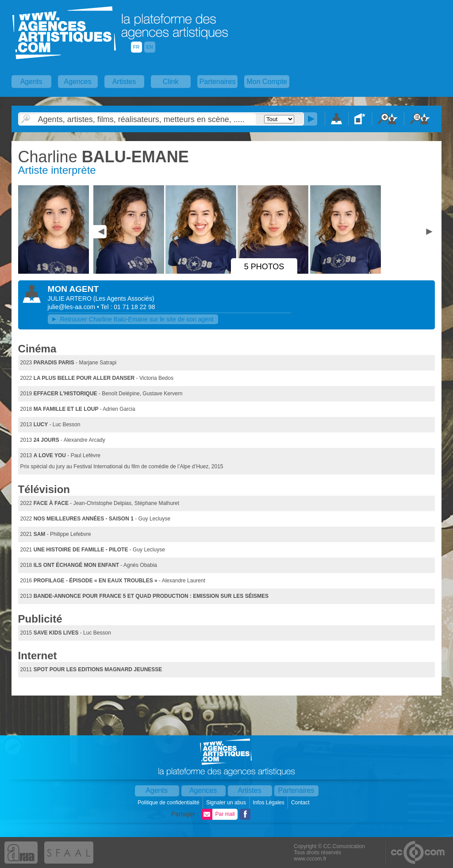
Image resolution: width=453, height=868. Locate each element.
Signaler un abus (227, 803)
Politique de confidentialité (169, 803)
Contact (301, 803)
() (124, 298)
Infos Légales (269, 803)
